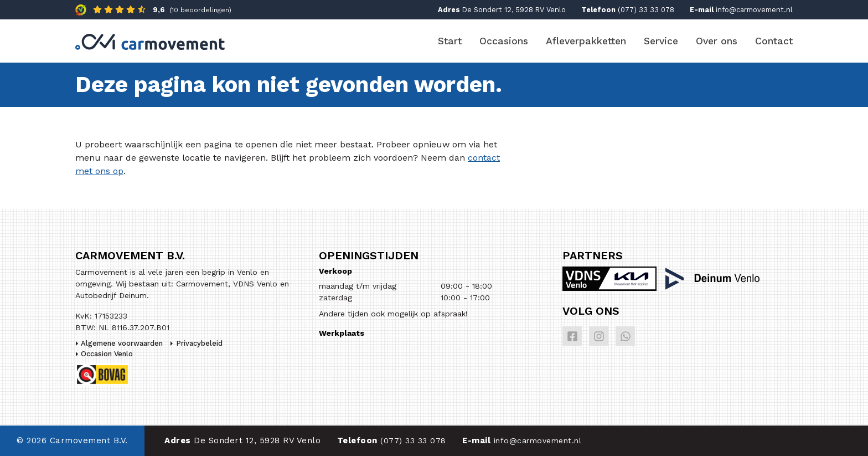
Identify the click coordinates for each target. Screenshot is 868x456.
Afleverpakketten (586, 41)
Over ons (717, 41)
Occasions (504, 41)
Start (450, 41)
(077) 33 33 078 (646, 10)
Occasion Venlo (107, 354)
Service (661, 41)
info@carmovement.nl (754, 10)
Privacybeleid (199, 343)
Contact (774, 41)
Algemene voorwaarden (122, 343)
